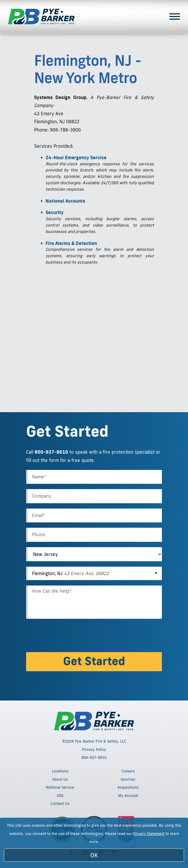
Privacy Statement (149, 834)
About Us (60, 779)
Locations (60, 771)
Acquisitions (128, 787)
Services (128, 779)
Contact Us (60, 804)
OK (94, 855)
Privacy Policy (94, 750)
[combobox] (94, 573)
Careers (128, 771)
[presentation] (67, 636)
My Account (128, 796)
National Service (60, 787)
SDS (60, 796)
